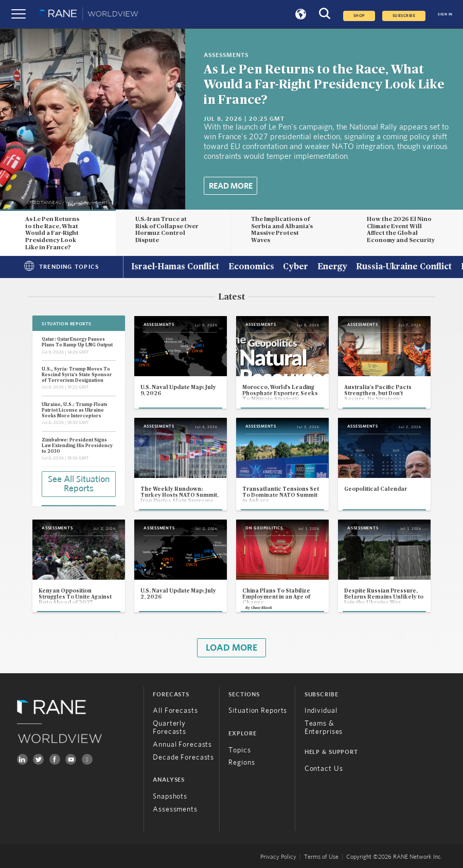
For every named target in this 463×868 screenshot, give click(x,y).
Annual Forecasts (182, 745)
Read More (231, 186)
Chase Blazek (262, 608)
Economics (251, 267)
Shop (359, 16)
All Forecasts (175, 711)
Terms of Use (321, 857)
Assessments (175, 809)
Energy (332, 267)
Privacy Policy (278, 857)
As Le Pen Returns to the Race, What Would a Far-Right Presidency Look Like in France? (324, 85)
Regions (242, 763)
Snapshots (170, 797)
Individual (321, 711)
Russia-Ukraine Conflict (404, 267)
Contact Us (324, 769)
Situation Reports (258, 711)
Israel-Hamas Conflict (175, 267)
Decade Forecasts (183, 758)
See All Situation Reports (79, 484)
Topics (239, 750)
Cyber (296, 267)
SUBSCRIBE (404, 16)
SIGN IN (445, 14)
